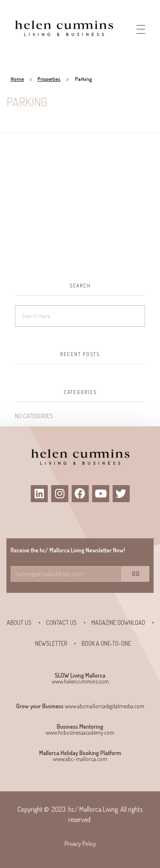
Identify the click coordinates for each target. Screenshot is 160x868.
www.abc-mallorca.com (80, 759)
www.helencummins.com (80, 681)
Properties (49, 79)
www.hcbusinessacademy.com (80, 732)
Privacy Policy (80, 844)
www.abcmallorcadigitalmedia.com (105, 706)
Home (17, 79)
